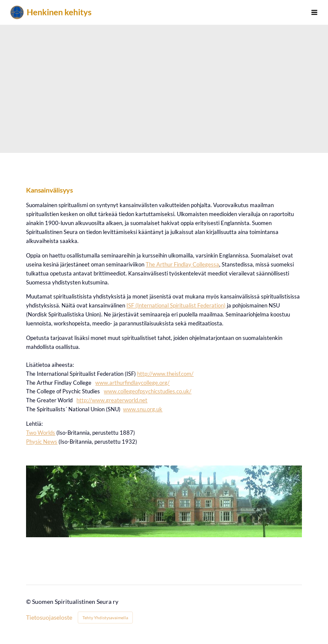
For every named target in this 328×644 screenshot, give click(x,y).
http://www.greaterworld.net (112, 400)
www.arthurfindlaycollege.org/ (132, 383)
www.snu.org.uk (143, 409)
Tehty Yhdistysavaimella (105, 618)
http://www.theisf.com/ (165, 374)
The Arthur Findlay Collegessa (182, 264)
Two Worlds (41, 433)
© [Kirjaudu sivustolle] (29, 602)
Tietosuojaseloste (49, 618)
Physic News (42, 442)
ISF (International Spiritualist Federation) (176, 305)
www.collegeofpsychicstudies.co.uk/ (148, 391)
